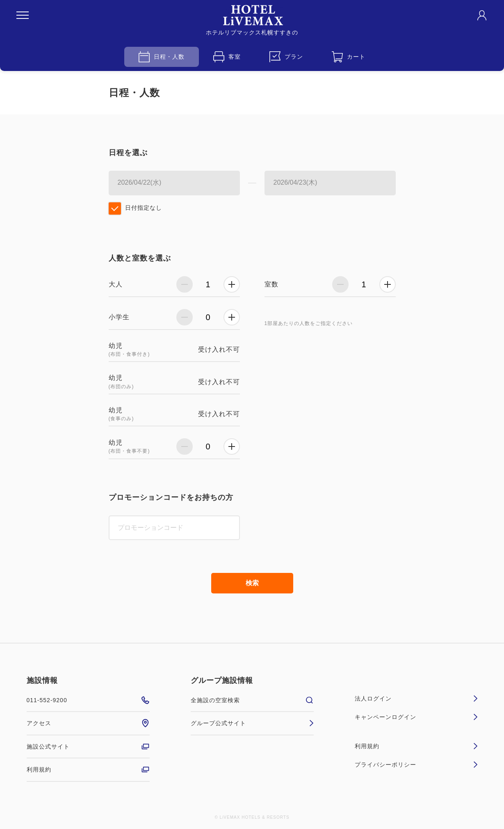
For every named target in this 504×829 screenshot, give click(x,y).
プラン (286, 57)
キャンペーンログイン (416, 717)
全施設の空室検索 (252, 700)
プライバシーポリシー (416, 765)
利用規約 (88, 769)
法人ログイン (416, 698)
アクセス (88, 723)
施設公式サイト (88, 747)
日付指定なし (144, 208)
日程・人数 (162, 57)
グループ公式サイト (252, 723)
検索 (252, 583)
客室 (227, 57)
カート (349, 57)
